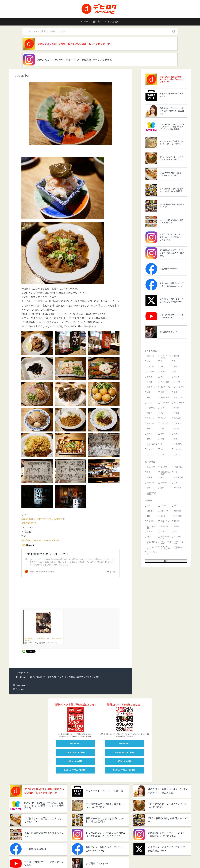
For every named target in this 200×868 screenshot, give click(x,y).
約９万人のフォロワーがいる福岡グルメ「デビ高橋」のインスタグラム (75, 60)
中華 (161, 392)
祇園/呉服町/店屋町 (164, 473)
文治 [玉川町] (22, 76)
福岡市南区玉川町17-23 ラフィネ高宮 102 (43, 519)
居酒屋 (39, 650)
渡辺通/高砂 (177, 477)
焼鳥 (175, 366)
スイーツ (176, 454)
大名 (175, 483)
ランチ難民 (69, 650)
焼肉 (161, 366)
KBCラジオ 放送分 (165, 543)
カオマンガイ (178, 387)
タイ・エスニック (151, 445)
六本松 (162, 506)
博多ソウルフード (164, 522)
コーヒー (149, 454)
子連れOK (163, 526)
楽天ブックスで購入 (75, 734)
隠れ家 (175, 521)
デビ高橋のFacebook (168, 269)
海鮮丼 (148, 382)
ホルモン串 (177, 397)
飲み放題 (176, 511)
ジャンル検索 (112, 22)
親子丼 (148, 377)
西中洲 (148, 477)
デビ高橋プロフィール (169, 332)
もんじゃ (149, 423)
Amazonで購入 (76, 716)
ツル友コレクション (178, 548)
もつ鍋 (175, 408)
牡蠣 (161, 429)
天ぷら (162, 413)
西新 (148, 506)
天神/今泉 (149, 483)
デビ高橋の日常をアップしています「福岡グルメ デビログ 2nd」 (172, 253)
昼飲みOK (52, 650)
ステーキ (149, 366)
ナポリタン (177, 423)
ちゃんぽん (150, 467)
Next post (20, 662)
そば (161, 434)
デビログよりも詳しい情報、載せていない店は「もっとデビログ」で (74, 44)
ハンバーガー (178, 403)
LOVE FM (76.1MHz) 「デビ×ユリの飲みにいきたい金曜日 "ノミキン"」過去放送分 (172, 127)
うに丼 (175, 377)
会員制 (175, 526)
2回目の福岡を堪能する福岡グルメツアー (172, 206)
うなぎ (162, 418)
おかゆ (175, 429)
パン (161, 454)
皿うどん (163, 467)
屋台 (175, 532)
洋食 (161, 439)
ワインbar (177, 449)
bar (161, 449)
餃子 (175, 392)
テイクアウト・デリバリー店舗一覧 (171, 95)
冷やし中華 (164, 397)
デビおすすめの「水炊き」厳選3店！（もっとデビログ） (171, 142)
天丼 (161, 377)
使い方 (97, 22)
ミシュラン (177, 537)
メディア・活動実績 (164, 357)
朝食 (148, 516)
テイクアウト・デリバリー (164, 549)
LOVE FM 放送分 (178, 543)
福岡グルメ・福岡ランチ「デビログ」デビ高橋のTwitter (171, 300)
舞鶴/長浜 (176, 488)
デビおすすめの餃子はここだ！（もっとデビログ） (171, 174)
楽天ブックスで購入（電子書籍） (75, 743)
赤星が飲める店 (151, 543)
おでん (148, 434)
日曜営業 (79, 650)
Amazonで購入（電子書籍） (76, 725)
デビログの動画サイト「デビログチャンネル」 (171, 316)
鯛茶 (148, 429)
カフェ (162, 532)
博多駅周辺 (177, 467)
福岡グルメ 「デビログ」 (26, 859)
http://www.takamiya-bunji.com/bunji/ (40, 540)
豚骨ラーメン (151, 387)
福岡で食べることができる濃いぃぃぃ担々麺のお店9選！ (171, 190)
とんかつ (149, 418)
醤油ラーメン (164, 387)
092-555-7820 (29, 523)
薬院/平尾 (163, 483)
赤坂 (161, 488)
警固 (148, 488)
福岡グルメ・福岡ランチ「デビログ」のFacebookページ (171, 285)
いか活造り (150, 408)
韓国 (175, 439)
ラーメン (176, 382)
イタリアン (177, 444)
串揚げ (175, 413)
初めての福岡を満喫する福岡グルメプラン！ (171, 221)
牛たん (148, 403)
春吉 (161, 477)
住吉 (148, 472)
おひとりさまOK (91, 650)
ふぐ (161, 408)
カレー (26, 650)
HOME (84, 22)
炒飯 (148, 397)
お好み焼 (176, 418)
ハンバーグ (164, 403)
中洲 (175, 472)
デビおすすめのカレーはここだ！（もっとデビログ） (171, 158)
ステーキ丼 (164, 382)
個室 (148, 537)
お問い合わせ (104, 859)
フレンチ (149, 449)
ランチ (61, 650)
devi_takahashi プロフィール (53, 859)
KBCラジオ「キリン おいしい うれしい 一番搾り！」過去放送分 (172, 111)
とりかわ (149, 372)
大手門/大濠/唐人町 (151, 494)
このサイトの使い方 (78, 859)
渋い (45, 650)
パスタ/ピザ (164, 423)
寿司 (148, 392)
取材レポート (151, 356)
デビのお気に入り (164, 538)
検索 (92, 859)
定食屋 (148, 532)
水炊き (148, 413)
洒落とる (149, 511)
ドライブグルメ (151, 553)
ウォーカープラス (151, 548)
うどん (175, 434)
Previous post (22, 658)
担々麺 (19, 650)
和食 (148, 439)
